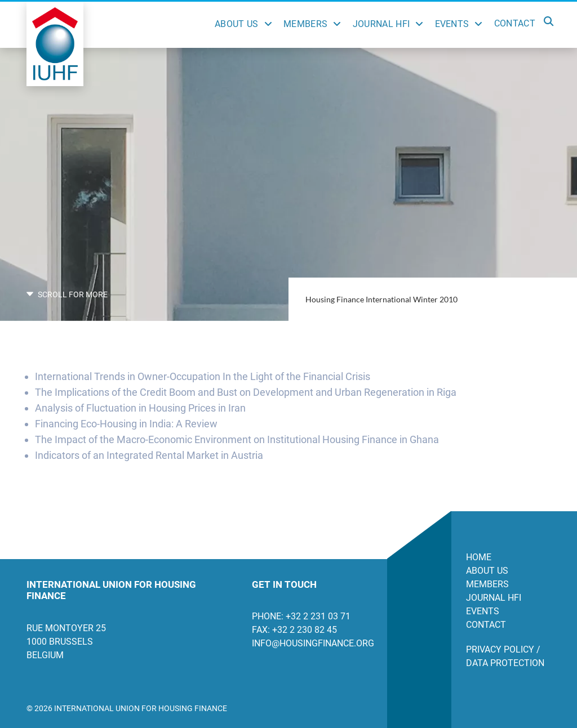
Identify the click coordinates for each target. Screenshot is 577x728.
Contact (515, 23)
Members (305, 24)
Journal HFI (381, 24)
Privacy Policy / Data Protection (505, 656)
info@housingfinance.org (311, 643)
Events (452, 24)
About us (487, 571)
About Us (237, 24)
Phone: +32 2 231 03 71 (301, 616)
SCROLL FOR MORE (67, 294)
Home (479, 557)
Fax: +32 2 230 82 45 (294, 630)
